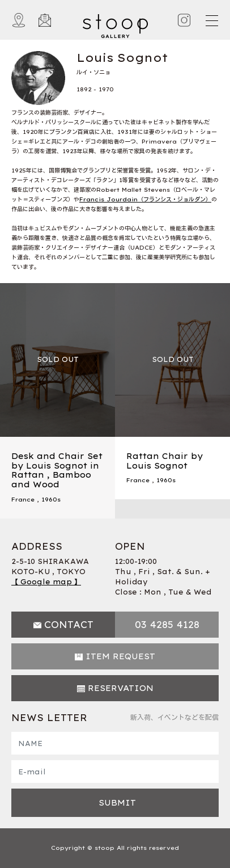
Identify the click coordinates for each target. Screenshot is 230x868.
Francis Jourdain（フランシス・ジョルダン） (145, 199)
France (23, 500)
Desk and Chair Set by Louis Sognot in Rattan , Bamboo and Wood (57, 470)
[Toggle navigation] (211, 20)
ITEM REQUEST (120, 656)
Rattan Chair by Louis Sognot (165, 461)
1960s (51, 500)
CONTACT (69, 625)
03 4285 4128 (167, 625)
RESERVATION (121, 688)
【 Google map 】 (46, 582)
